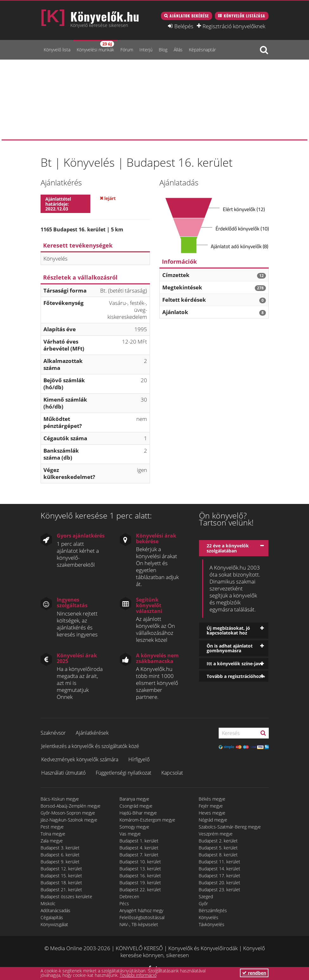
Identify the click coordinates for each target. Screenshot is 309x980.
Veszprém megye (216, 834)
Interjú (146, 50)
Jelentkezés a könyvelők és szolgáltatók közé (90, 746)
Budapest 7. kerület (139, 855)
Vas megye (130, 834)
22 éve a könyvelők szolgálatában (228, 548)
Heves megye (212, 813)
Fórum (127, 50)
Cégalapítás (52, 917)
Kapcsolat (172, 773)
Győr (203, 903)
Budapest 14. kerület (219, 869)
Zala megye (52, 841)
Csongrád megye (136, 806)
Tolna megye (53, 834)
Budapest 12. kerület (61, 869)
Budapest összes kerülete (66, 896)
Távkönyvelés (212, 924)
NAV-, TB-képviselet (139, 924)
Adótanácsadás (55, 910)
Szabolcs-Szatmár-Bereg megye (230, 827)
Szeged (206, 896)
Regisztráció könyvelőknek (234, 26)
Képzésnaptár (202, 50)
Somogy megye (134, 827)
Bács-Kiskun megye (60, 799)
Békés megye (212, 799)
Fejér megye (211, 806)
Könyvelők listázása (245, 16)
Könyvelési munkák (95, 47)
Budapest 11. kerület (219, 862)
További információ (138, 975)
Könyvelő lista (57, 50)
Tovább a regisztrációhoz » (236, 676)
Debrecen (129, 896)
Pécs (124, 903)
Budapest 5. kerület (218, 848)
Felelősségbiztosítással (142, 917)
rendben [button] (254, 973)
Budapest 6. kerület (60, 855)
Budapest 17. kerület (219, 876)
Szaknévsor (53, 733)
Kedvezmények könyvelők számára (80, 759)
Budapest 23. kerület (219, 890)
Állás (178, 50)
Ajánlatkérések (92, 733)
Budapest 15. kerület (61, 876)
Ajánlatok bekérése (189, 16)
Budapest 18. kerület (61, 883)
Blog (163, 50)
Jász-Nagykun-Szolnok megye (69, 820)
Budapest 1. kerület (139, 841)
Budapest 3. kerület (60, 848)
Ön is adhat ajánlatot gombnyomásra (230, 648)
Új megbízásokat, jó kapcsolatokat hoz (228, 630)
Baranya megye (134, 799)
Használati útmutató (63, 773)
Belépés (184, 26)
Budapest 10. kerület (140, 862)
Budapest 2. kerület (218, 841)
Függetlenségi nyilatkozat (123, 773)
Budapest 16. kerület (140, 876)
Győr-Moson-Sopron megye (68, 813)
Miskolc (48, 903)
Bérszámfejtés (213, 910)
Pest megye (52, 827)
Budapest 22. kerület (140, 890)
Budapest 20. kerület (219, 883)
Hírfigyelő (139, 759)
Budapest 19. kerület (140, 883)
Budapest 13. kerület (140, 869)
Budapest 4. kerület (139, 848)
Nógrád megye (213, 820)
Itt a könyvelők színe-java (235, 664)
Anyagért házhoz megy (141, 910)
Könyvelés (209, 917)
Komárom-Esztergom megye (147, 820)
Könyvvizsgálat (54, 924)
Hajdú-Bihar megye (138, 813)
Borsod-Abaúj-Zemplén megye (71, 806)
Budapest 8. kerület (218, 855)
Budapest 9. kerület (60, 862)
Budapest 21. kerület (61, 890)
